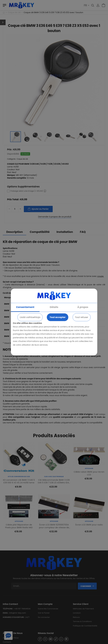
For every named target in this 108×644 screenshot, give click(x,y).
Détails (54, 307)
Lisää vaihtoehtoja (30, 317)
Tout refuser (82, 317)
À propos (83, 307)
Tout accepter (58, 317)
